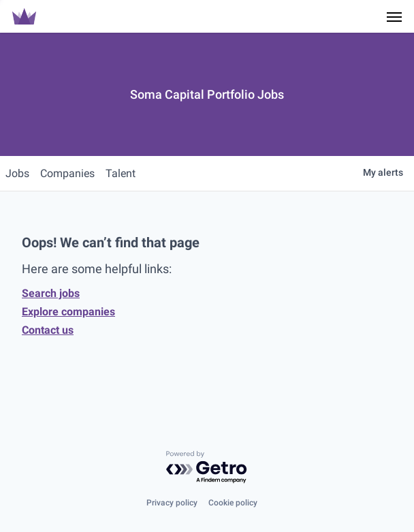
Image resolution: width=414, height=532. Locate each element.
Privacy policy (172, 503)
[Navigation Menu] (394, 16)
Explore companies (68, 312)
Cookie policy (233, 503)
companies (67, 173)
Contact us (48, 330)
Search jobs (51, 293)
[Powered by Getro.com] (207, 468)
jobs (17, 173)
